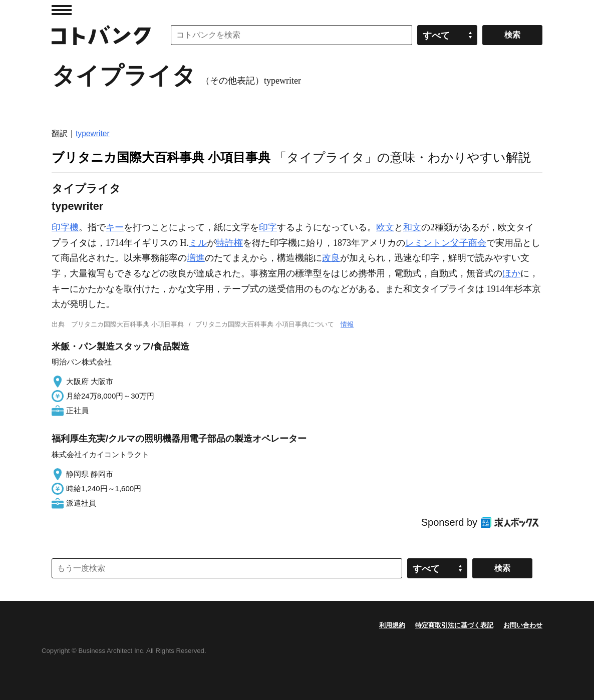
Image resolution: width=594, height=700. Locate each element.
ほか (511, 273)
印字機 (65, 227)
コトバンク (101, 35)
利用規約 (392, 625)
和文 (412, 227)
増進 (196, 258)
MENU (62, 10)
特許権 (229, 243)
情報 (347, 324)
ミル (198, 243)
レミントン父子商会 (446, 243)
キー (115, 227)
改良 (331, 258)
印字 (268, 227)
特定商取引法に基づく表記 (454, 625)
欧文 (385, 227)
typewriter (93, 133)
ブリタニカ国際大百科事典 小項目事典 (161, 157)
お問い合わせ (523, 625)
